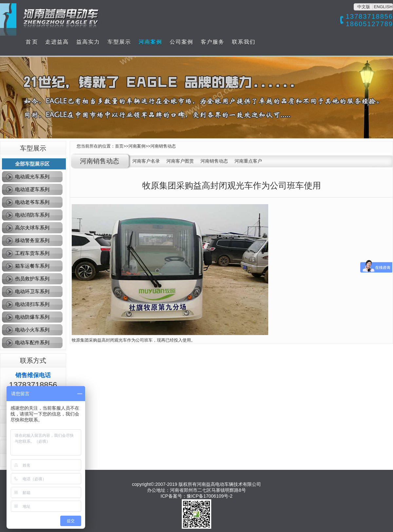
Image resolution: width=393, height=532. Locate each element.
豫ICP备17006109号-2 (210, 496)
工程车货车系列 (32, 253)
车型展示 (119, 42)
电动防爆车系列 (32, 317)
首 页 (31, 42)
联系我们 (244, 42)
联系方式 (33, 361)
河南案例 (150, 42)
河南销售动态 (163, 146)
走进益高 (57, 42)
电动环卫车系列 (32, 291)
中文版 (364, 7)
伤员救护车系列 (32, 279)
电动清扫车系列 (32, 304)
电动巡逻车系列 (32, 189)
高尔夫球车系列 (32, 228)
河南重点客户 (248, 161)
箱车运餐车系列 (32, 266)
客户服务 (213, 42)
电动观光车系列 (32, 177)
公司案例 (181, 42)
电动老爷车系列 (32, 202)
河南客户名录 (146, 161)
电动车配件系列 (32, 342)
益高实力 (88, 42)
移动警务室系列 (32, 240)
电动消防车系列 (32, 215)
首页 (119, 146)
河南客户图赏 (180, 161)
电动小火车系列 (32, 330)
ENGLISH (383, 7)
